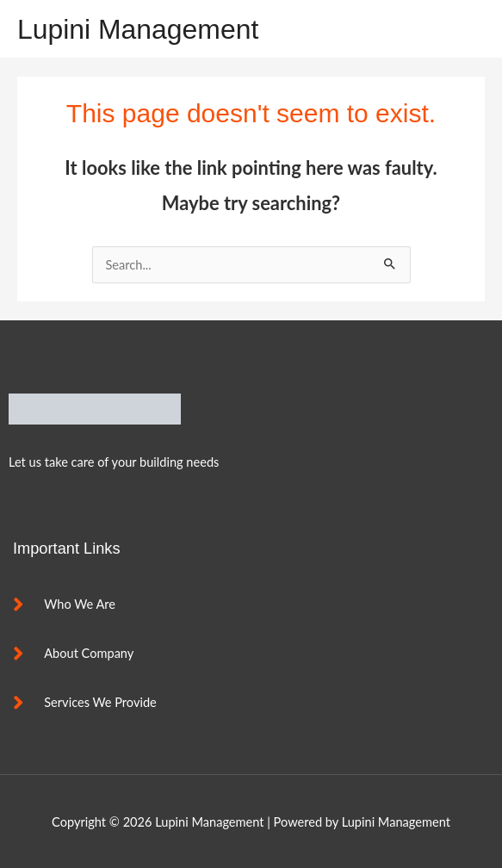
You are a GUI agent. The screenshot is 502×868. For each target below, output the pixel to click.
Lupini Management (138, 29)
